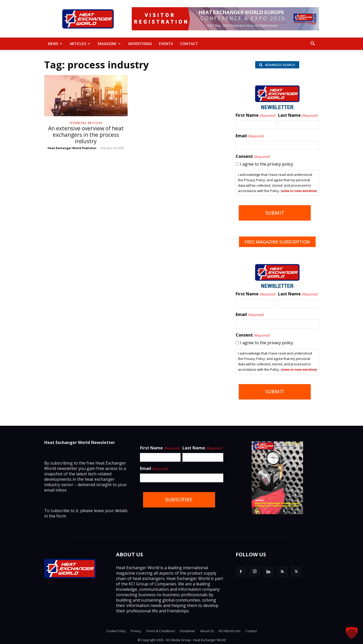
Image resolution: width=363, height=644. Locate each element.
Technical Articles (86, 123)
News (55, 44)
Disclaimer (188, 630)
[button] (313, 44)
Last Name (298, 116)
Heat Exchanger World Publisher (72, 148)
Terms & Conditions (160, 630)
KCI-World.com (230, 630)
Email (250, 137)
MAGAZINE (109, 44)
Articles (80, 44)
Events (166, 44)
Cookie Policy (116, 630)
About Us (207, 630)
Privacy (136, 630)
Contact (189, 44)
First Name (255, 116)
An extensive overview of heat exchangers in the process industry (86, 135)
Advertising (140, 44)
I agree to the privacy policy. (267, 165)
